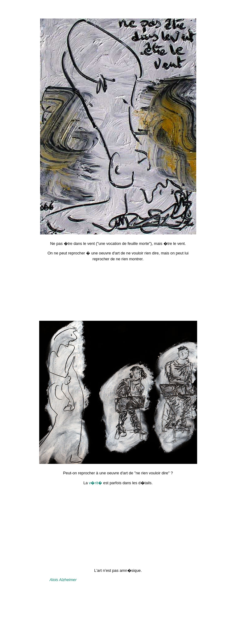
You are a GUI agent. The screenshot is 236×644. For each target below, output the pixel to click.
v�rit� (95, 483)
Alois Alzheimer (63, 580)
